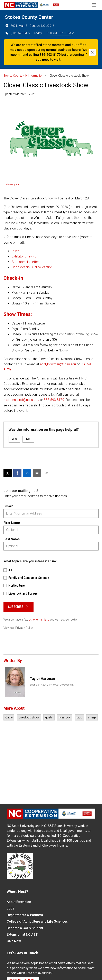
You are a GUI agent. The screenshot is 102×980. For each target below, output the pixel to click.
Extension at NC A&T (22, 935)
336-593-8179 (54, 400)
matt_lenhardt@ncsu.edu (21, 400)
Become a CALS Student (25, 928)
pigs (79, 717)
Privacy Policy (24, 628)
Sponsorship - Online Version (32, 267)
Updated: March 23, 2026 (19, 94)
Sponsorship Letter (25, 262)
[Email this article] (37, 473)
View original (13, 184)
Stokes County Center (29, 17)
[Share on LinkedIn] (27, 473)
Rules (16, 251)
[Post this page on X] (8, 473)
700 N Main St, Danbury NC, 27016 (30, 26)
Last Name (12, 539)
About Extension (19, 902)
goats (49, 717)
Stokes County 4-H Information (23, 76)
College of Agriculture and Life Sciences (37, 921)
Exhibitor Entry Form (26, 256)
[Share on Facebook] (17, 473)
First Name (12, 523)
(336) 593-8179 (18, 33)
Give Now (14, 941)
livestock (65, 717)
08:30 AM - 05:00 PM (59, 33)
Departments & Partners (25, 915)
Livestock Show (29, 717)
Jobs (11, 908)
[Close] (92, 52)
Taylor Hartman (42, 679)
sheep (92, 717)
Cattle (9, 717)
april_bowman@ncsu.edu (58, 364)
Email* (8, 506)
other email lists (39, 620)
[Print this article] (47, 473)
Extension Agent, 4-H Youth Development (52, 685)
